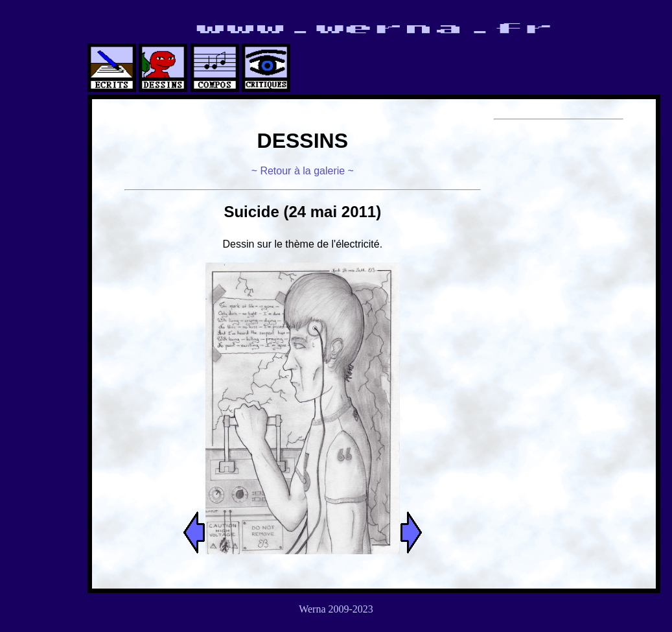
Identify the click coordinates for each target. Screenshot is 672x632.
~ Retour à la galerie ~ (303, 171)
